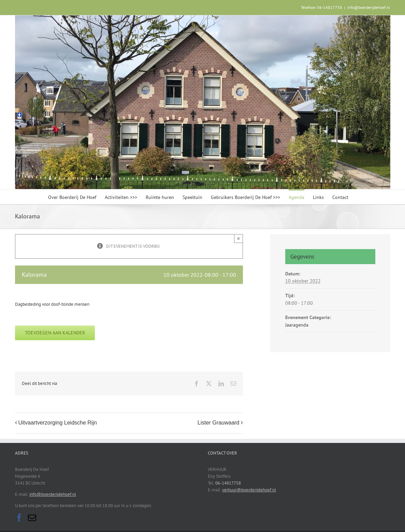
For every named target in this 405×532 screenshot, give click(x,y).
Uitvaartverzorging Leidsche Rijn (58, 423)
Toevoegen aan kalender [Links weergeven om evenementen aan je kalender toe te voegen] (55, 333)
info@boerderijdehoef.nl (369, 7)
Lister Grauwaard (219, 423)
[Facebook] (19, 518)
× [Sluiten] (239, 238)
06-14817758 (228, 483)
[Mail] (32, 518)
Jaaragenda (297, 325)
